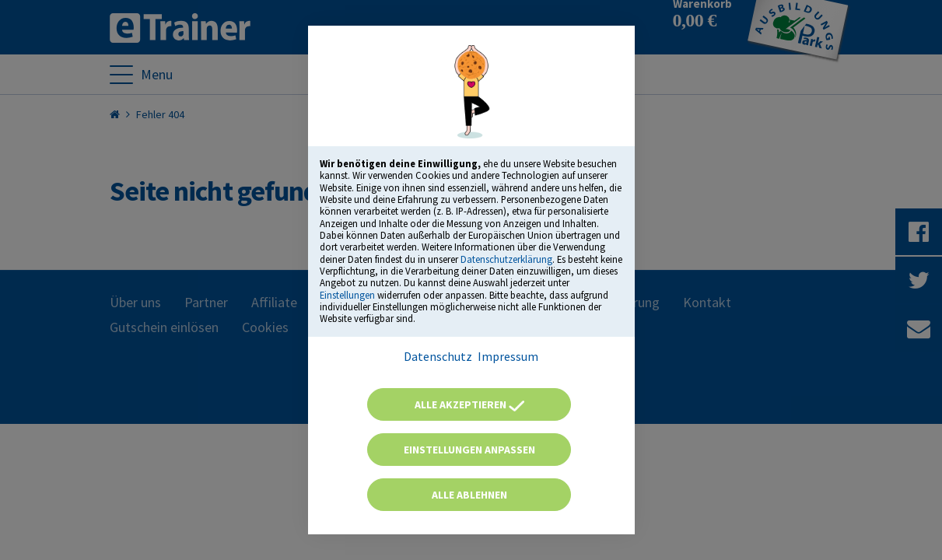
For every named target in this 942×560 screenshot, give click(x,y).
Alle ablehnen (469, 495)
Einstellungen (347, 295)
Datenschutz (438, 356)
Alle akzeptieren (469, 404)
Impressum (508, 356)
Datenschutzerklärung (506, 259)
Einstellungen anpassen (469, 450)
